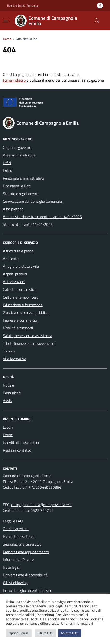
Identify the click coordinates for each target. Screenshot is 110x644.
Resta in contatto (17, 450)
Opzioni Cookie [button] (19, 633)
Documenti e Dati (17, 186)
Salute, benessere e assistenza (27, 336)
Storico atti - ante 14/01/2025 (28, 224)
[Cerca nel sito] (97, 21)
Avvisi (8, 401)
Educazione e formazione (23, 305)
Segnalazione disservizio (22, 544)
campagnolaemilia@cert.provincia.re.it (41, 505)
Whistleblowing (15, 583)
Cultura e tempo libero (21, 297)
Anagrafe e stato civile (21, 266)
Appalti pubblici (15, 274)
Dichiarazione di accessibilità (25, 575)
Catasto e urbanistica (20, 289)
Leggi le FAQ (13, 521)
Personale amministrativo (23, 178)
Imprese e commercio (20, 320)
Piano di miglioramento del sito (27, 590)
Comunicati (12, 393)
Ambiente (11, 259)
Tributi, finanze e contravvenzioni (29, 343)
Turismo (9, 351)
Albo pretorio (13, 209)
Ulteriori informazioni (77, 624)
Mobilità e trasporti (18, 328)
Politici (8, 170)
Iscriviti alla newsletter (21, 442)
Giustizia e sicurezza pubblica (26, 312)
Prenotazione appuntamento (26, 552)
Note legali (12, 567)
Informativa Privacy (18, 559)
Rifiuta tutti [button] (45, 633)
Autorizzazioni (14, 282)
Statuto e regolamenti (21, 194)
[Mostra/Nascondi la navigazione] (6, 20)
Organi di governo (17, 147)
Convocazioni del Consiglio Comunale (32, 201)
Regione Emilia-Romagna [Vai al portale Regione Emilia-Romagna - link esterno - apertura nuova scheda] (23, 6)
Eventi (8, 435)
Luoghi (8, 427)
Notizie (8, 385)
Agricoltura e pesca (18, 251)
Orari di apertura (16, 529)
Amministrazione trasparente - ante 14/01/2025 (42, 217)
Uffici (7, 163)
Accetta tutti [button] (70, 633)
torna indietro (14, 80)
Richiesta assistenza (19, 536)
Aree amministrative (19, 155)
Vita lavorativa (14, 359)
